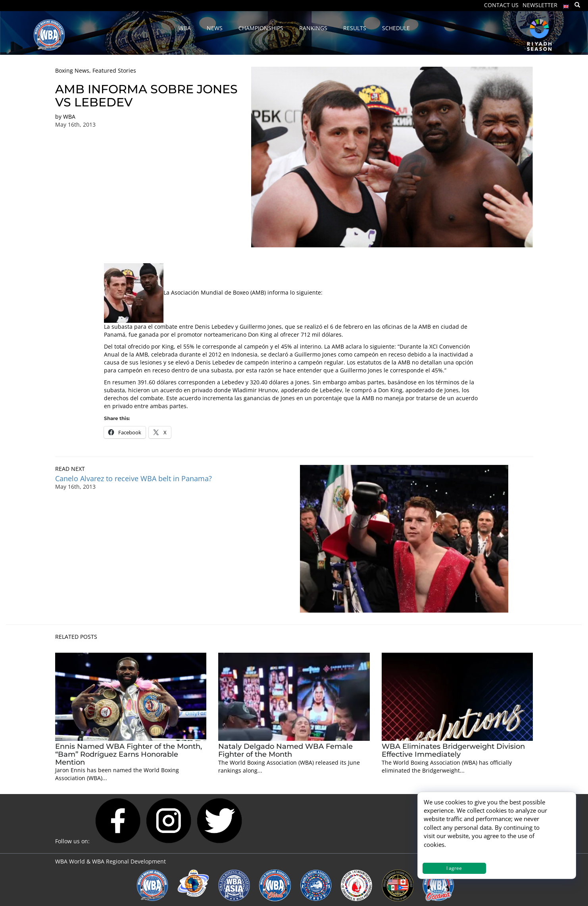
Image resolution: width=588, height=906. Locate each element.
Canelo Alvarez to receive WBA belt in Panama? (134, 478)
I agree (454, 868)
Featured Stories (114, 70)
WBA (69, 117)
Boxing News (72, 70)
